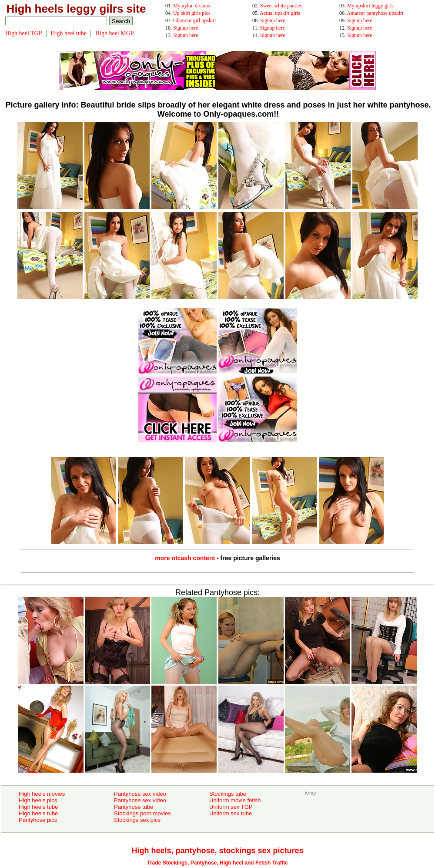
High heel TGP (24, 33)
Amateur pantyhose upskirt (375, 13)
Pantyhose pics (38, 820)
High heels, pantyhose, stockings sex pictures (217, 851)
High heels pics (38, 800)
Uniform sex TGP (231, 807)
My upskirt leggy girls (370, 6)
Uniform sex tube (231, 813)
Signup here (273, 20)
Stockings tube (228, 794)
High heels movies (42, 794)
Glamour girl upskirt (195, 20)
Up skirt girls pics (192, 13)
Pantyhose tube (134, 807)
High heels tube (38, 807)
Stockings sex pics (137, 820)
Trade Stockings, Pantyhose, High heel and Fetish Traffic (217, 863)
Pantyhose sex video (140, 794)
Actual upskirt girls (280, 13)
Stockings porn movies (142, 813)
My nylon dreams (192, 6)
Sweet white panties (281, 6)
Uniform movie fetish (235, 800)
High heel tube (69, 33)
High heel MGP (115, 33)
